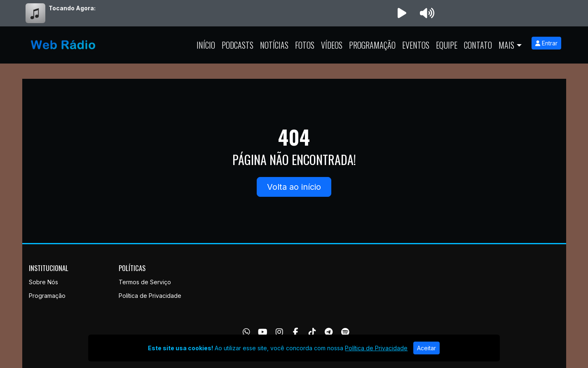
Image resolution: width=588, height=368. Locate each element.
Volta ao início (294, 187)
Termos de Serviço (145, 282)
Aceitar (426, 348)
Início (206, 45)
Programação (372, 45)
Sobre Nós (43, 282)
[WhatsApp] (246, 332)
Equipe (447, 45)
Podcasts (238, 45)
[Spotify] (345, 332)
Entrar (546, 43)
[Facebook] (296, 332)
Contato (478, 45)
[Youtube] (263, 332)
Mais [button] (506, 45)
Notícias (274, 45)
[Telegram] (329, 332)
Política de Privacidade (150, 296)
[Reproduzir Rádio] (402, 13)
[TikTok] (312, 332)
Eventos (416, 45)
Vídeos (332, 45)
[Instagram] (279, 332)
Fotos (305, 45)
